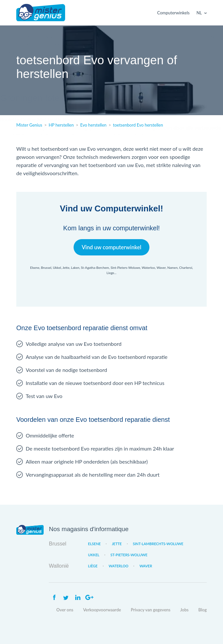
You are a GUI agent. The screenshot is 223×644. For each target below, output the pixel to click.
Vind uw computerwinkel (111, 247)
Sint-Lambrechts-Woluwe (158, 544)
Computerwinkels (174, 13)
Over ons (65, 610)
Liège (93, 566)
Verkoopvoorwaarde (102, 610)
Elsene (94, 544)
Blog (202, 610)
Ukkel (94, 555)
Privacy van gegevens (151, 610)
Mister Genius (41, 13)
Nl (199, 13)
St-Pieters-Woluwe (129, 555)
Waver (146, 566)
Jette (117, 544)
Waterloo (119, 566)
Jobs (185, 610)
